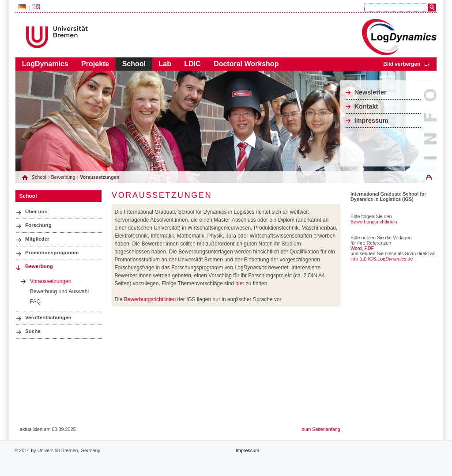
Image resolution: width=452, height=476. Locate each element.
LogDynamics (45, 64)
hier (240, 283)
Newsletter (371, 92)
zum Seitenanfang (321, 429)
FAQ (35, 302)
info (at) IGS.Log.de (382, 259)
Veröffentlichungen (48, 317)
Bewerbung (63, 177)
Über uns (36, 212)
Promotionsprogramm (52, 253)
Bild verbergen (402, 64)
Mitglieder (37, 239)
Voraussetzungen (51, 281)
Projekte (95, 64)
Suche (33, 331)
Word (356, 248)
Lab (165, 64)
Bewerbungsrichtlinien (150, 299)
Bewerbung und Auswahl (59, 291)
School (134, 64)
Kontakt (366, 106)
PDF (369, 248)
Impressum (371, 121)
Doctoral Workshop (246, 64)
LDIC (192, 64)
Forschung (38, 225)
